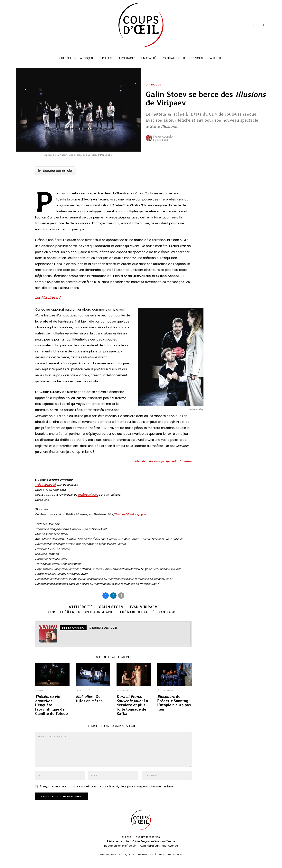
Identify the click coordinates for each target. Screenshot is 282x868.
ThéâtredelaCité (45, 485)
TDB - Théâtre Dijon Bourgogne (80, 612)
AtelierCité (81, 607)
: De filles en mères (89, 699)
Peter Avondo (163, 137)
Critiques (153, 85)
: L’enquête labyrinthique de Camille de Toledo (51, 705)
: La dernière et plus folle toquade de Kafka (132, 705)
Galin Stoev (111, 607)
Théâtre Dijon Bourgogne (130, 514)
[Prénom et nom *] (247, 809)
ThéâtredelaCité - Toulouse (149, 612)
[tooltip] (253, 25)
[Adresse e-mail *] (247, 824)
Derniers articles (104, 628)
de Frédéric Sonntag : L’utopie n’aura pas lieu (174, 703)
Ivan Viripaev (144, 607)
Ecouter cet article (55, 171)
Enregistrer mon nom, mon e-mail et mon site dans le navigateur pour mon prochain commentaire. (107, 786)
